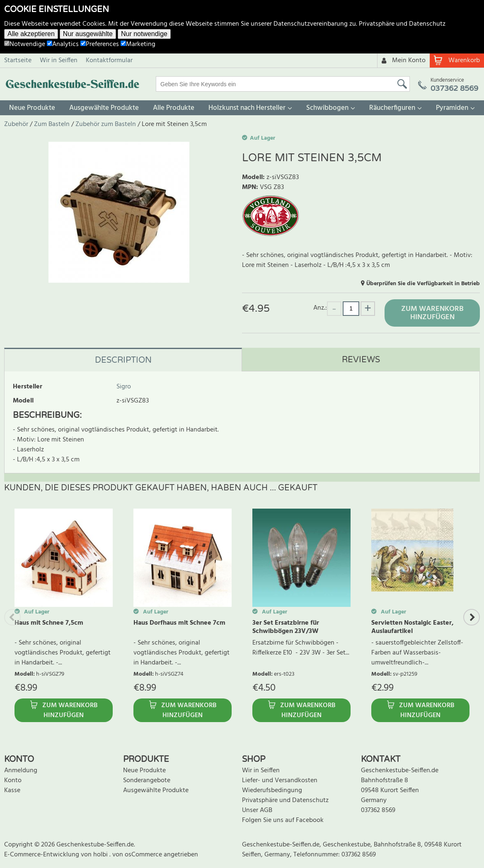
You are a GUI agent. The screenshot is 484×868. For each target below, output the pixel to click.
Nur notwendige (144, 34)
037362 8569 (378, 810)
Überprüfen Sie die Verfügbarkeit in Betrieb (423, 284)
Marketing (138, 44)
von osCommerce (138, 855)
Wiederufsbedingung (272, 790)
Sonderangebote (147, 781)
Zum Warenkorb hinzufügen (432, 313)
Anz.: (320, 308)
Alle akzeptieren (31, 34)
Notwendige (25, 44)
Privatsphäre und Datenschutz (402, 24)
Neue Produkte (32, 108)
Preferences (100, 44)
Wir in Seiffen (59, 61)
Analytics (63, 44)
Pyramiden (452, 108)
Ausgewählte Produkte (104, 108)
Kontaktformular (109, 61)
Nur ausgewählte (88, 34)
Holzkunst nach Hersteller (247, 108)
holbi (101, 855)
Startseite (18, 61)
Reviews (361, 360)
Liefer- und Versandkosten (280, 781)
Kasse (12, 790)
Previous (12, 617)
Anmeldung (21, 771)
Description (123, 360)
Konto (13, 781)
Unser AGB (257, 810)
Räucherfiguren (392, 108)
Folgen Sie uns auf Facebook (283, 820)
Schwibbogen (327, 108)
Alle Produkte (174, 108)
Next (472, 617)
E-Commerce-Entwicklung (42, 855)
